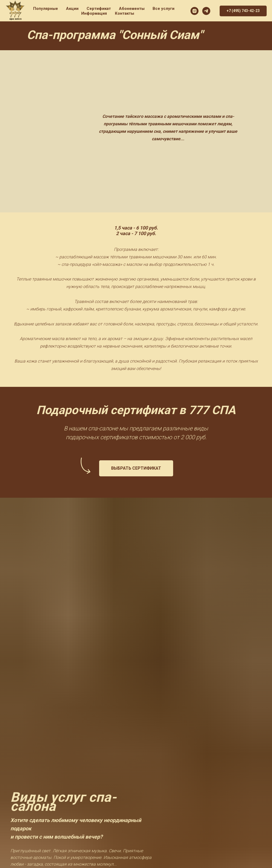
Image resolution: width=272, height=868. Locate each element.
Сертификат (99, 9)
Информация (94, 13)
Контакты (125, 13)
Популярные (46, 9)
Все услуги (164, 9)
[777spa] (195, 11)
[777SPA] (206, 11)
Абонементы (132, 9)
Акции (72, 9)
